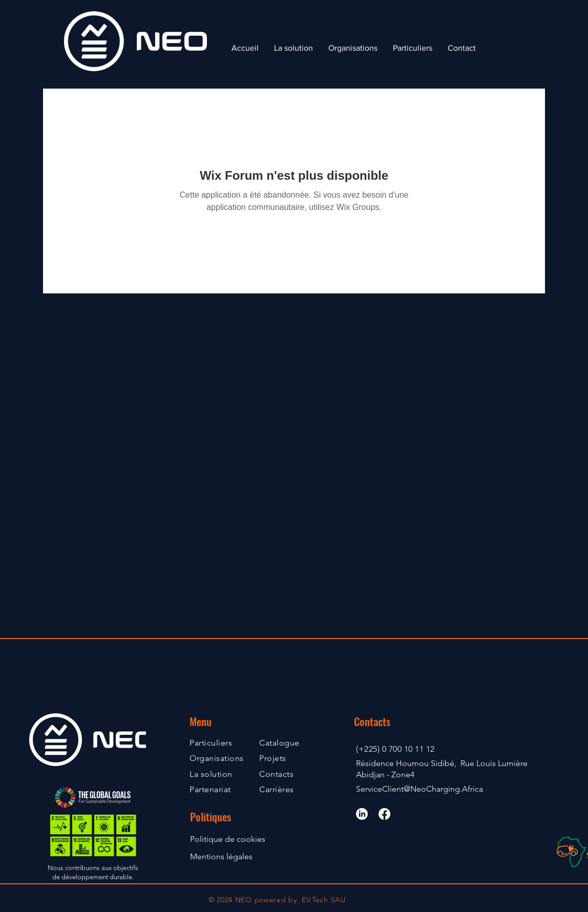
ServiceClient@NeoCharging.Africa (419, 789)
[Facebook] (384, 814)
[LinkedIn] (362, 814)
